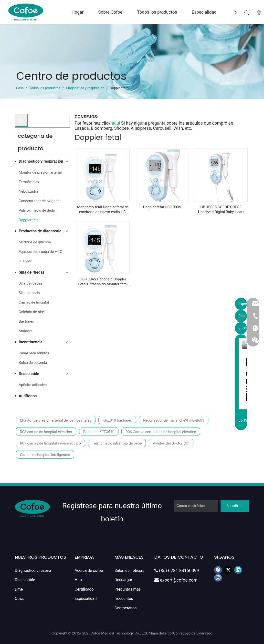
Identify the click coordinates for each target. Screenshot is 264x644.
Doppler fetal (29, 220)
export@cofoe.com (176, 580)
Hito (78, 580)
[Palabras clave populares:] (21, 120)
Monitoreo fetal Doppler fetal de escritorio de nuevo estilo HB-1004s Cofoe (103, 210)
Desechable (29, 374)
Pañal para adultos (34, 353)
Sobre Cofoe (110, 12)
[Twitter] (228, 570)
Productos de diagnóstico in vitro (44, 231)
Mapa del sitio (160, 633)
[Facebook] (218, 570)
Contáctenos (126, 608)
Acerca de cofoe (89, 570)
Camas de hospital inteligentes (45, 455)
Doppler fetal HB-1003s (162, 207)
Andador (26, 331)
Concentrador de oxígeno (39, 201)
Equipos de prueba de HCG (41, 252)
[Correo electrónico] (196, 506)
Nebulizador (29, 191)
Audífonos (28, 396)
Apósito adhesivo (33, 385)
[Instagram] (218, 578)
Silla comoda (29, 293)
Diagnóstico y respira (33, 570)
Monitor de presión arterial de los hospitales (56, 420)
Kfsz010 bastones (117, 420)
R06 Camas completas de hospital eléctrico (161, 432)
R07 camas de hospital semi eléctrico (50, 443)
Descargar (123, 580)
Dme (19, 589)
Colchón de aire (31, 312)
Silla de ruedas (32, 272)
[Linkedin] (238, 570)
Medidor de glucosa (35, 242)
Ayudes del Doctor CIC (171, 443)
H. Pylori (26, 261)
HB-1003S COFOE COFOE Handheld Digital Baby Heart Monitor (221, 210)
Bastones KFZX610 (99, 432)
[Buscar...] (49, 121)
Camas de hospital (34, 302)
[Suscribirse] (235, 506)
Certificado (84, 589)
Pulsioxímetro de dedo (37, 210)
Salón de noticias (129, 570)
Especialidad (204, 12)
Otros (20, 599)
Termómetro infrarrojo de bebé (117, 443)
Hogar (78, 12)
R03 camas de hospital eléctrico (46, 432)
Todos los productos (157, 12)
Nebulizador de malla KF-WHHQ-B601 (174, 420)
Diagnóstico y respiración (41, 161)
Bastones (26, 321)
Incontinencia (31, 342)
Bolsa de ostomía (33, 363)
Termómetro (29, 182)
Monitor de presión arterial (40, 172)
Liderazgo (204, 633)
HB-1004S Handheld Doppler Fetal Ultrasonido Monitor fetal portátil (103, 282)
